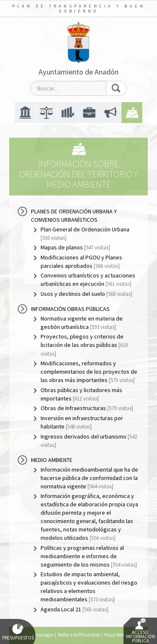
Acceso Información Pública (140, 631)
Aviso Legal (43, 635)
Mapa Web (115, 635)
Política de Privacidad (79, 635)
